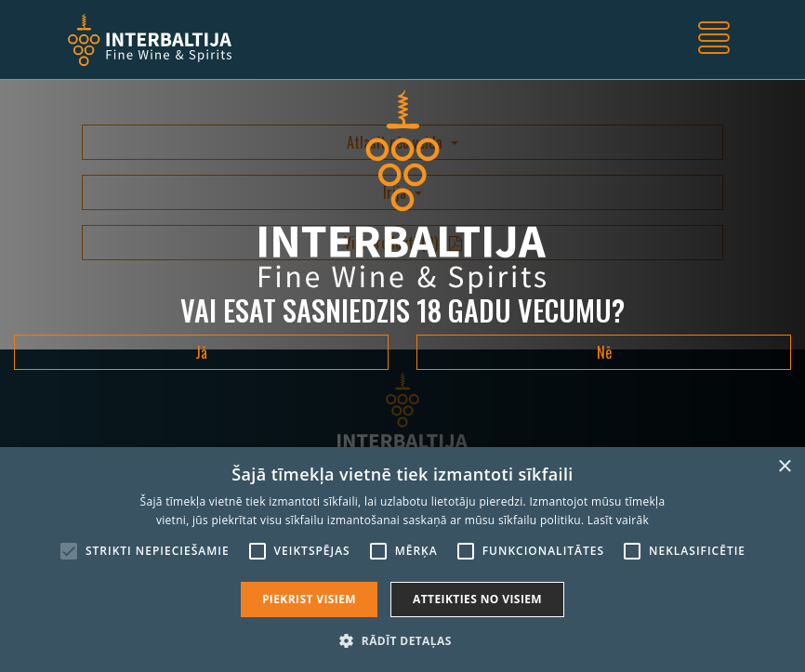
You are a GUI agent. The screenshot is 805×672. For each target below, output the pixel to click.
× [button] (784, 467)
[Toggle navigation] (714, 40)
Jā (201, 352)
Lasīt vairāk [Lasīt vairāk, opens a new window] (618, 520)
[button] (402, 640)
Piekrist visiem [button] (309, 599)
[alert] (402, 560)
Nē (604, 352)
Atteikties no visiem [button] (477, 599)
